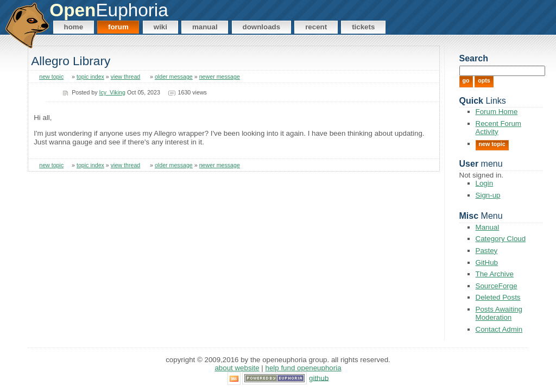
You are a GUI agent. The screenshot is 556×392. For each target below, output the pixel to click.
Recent (316, 27)
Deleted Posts (498, 297)
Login (485, 183)
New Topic (492, 144)
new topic (51, 77)
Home (74, 27)
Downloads (262, 27)
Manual (205, 27)
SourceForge (497, 286)
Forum (118, 27)
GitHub (487, 263)
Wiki (160, 27)
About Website (237, 368)
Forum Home (497, 112)
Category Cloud (501, 239)
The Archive (495, 274)
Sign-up (488, 195)
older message (174, 77)
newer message (220, 77)
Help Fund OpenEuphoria (304, 368)
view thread (126, 77)
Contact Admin (499, 329)
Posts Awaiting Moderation (499, 313)
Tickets (363, 27)
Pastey (487, 251)
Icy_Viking (112, 92)
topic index (90, 77)
